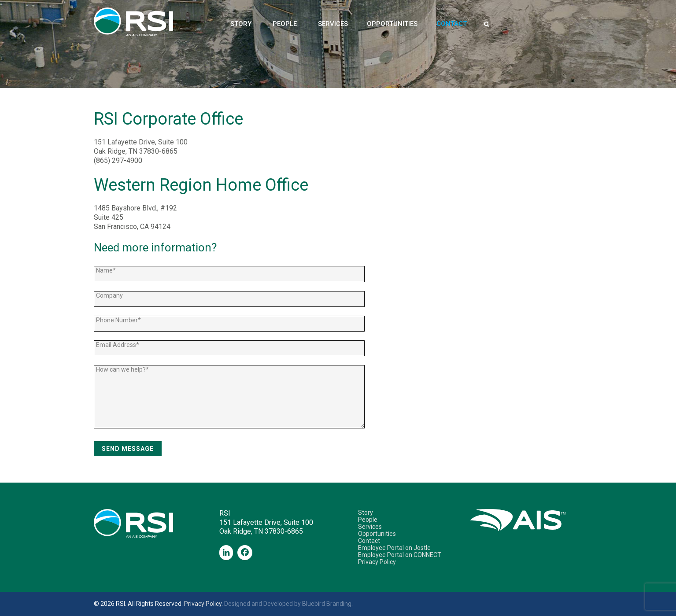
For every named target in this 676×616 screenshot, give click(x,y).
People (285, 24)
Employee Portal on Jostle (394, 548)
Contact (452, 24)
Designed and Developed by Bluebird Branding (288, 604)
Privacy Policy (377, 562)
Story (241, 24)
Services (333, 24)
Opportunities (392, 24)
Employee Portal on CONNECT (400, 555)
